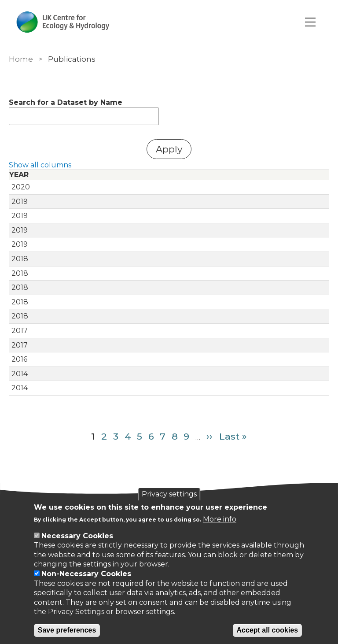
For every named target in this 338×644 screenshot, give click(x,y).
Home (21, 59)
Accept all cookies (268, 630)
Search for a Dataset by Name (66, 102)
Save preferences (67, 630)
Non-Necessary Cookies (86, 574)
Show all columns (40, 165)
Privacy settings (169, 494)
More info (220, 519)
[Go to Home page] (63, 22)
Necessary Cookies (77, 536)
